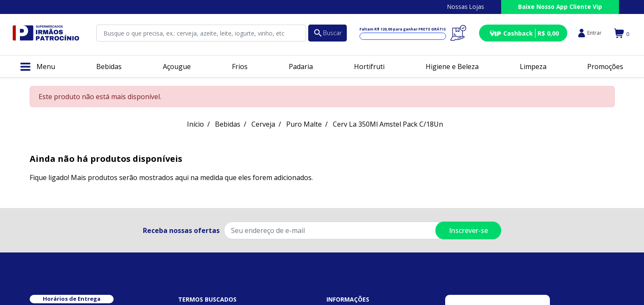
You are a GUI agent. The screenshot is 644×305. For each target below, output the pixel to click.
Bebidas (228, 124)
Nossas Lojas (466, 7)
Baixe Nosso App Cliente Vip (560, 7)
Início (195, 124)
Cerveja (263, 124)
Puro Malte (304, 124)
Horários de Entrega (72, 299)
